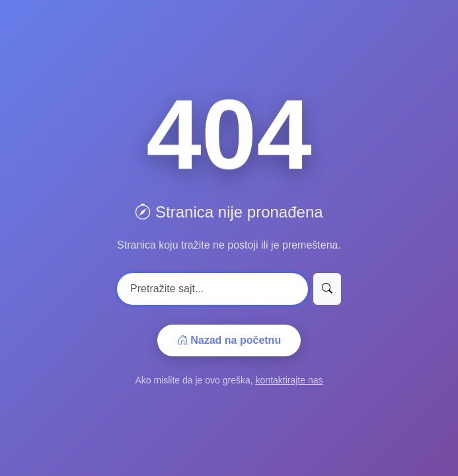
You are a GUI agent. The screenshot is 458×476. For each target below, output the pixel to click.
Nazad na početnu (229, 340)
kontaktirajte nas (289, 380)
